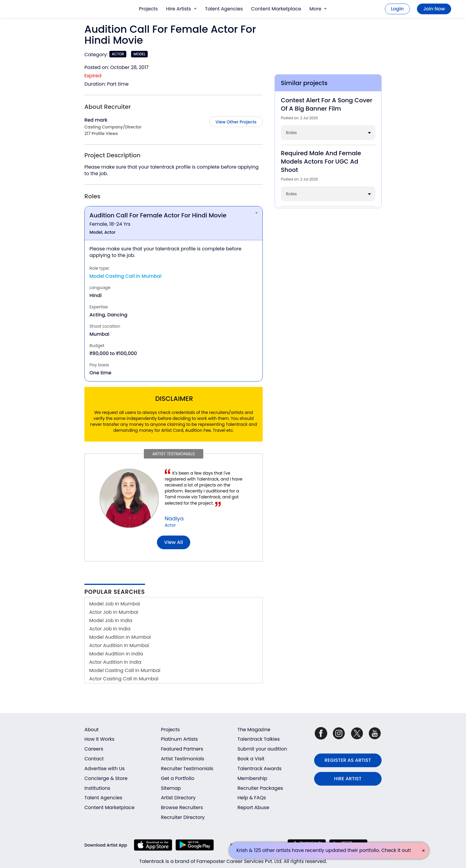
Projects (148, 9)
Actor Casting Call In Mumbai (124, 679)
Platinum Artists (180, 739)
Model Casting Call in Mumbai (125, 276)
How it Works (99, 739)
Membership (252, 778)
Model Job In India (111, 620)
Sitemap (171, 788)
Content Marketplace (276, 9)
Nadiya (174, 518)
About (92, 730)
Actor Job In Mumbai (114, 612)
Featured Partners (182, 749)
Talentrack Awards (259, 769)
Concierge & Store (106, 778)
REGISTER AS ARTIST (348, 760)
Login (397, 9)
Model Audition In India (116, 654)
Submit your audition (262, 749)
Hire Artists (181, 9)
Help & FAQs (252, 798)
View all (174, 542)
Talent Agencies (224, 9)
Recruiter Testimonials (187, 769)
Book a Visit (251, 759)
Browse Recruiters (182, 807)
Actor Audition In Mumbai (119, 645)
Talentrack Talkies (259, 739)
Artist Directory (178, 798)
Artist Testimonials (183, 759)
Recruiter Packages (260, 788)
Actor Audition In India (115, 662)
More (318, 9)
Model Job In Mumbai (115, 604)
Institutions (97, 788)
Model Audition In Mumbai (120, 637)
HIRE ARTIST (348, 779)
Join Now (434, 9)
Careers (94, 749)
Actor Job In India (110, 629)
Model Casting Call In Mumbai (125, 670)
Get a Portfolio (178, 778)
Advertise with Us (104, 769)
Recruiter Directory (183, 817)
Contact (94, 759)
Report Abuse (253, 807)
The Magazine (254, 730)
